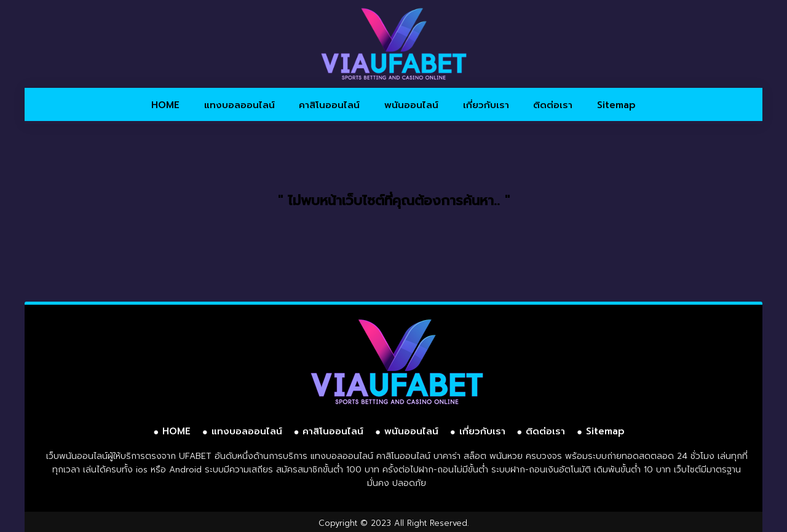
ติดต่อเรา (553, 105)
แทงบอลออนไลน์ (239, 105)
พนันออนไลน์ (411, 105)
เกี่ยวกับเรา (486, 105)
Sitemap (616, 105)
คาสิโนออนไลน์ (329, 105)
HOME (165, 105)
